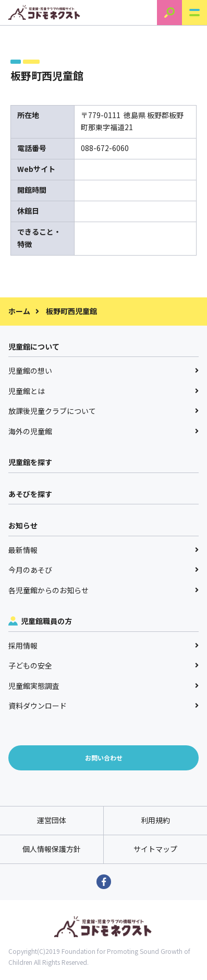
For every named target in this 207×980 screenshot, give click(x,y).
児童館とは (103, 391)
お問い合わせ (104, 758)
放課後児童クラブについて (103, 411)
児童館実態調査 (103, 686)
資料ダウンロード (103, 706)
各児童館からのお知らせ (103, 590)
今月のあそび (103, 570)
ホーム (19, 311)
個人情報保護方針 (52, 849)
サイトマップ (155, 849)
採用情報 (103, 645)
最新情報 (103, 550)
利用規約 (155, 820)
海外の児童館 (103, 431)
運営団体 (52, 820)
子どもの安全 (103, 665)
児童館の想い (103, 371)
